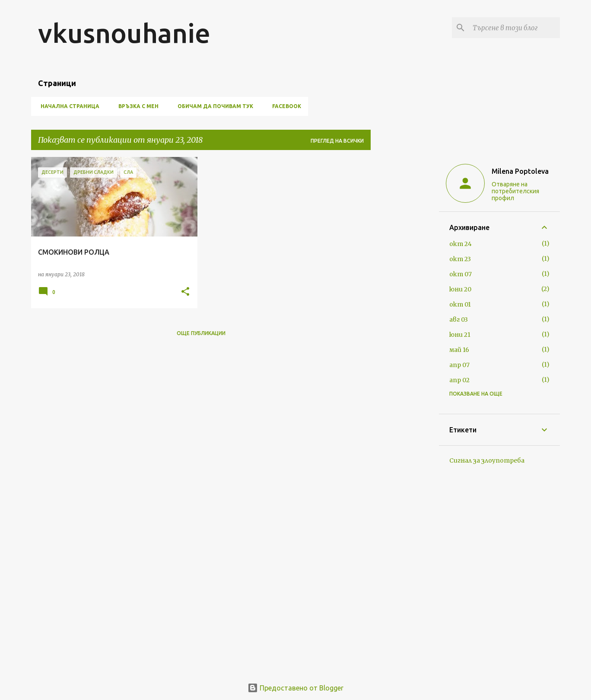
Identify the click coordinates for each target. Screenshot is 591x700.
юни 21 (460, 335)
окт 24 (461, 244)
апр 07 (459, 365)
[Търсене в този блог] (515, 28)
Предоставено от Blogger (295, 688)
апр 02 (459, 380)
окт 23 (460, 259)
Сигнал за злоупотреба (487, 460)
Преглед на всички (337, 141)
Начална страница (67, 106)
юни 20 (460, 289)
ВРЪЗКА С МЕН (136, 106)
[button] (185, 292)
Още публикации (201, 333)
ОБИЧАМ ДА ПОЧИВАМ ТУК (213, 106)
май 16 (459, 350)
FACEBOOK (284, 106)
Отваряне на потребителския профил (515, 191)
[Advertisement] (405, 287)
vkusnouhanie (124, 33)
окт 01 (460, 304)
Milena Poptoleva (520, 171)
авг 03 (459, 320)
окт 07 (461, 274)
